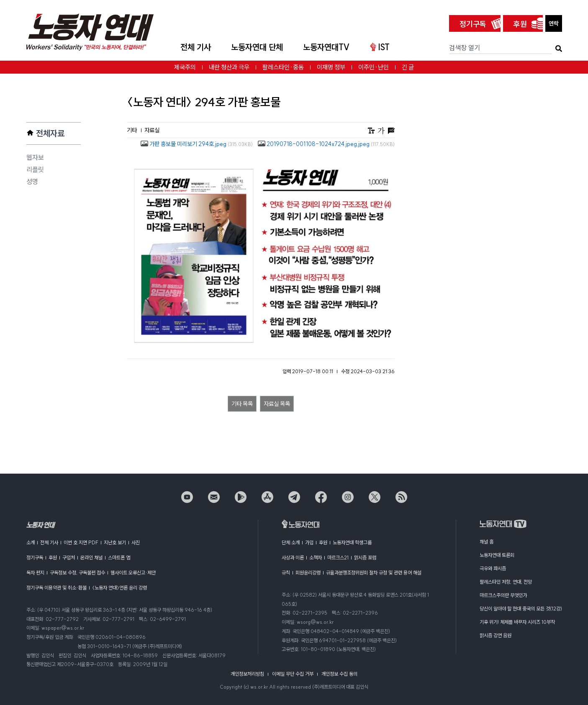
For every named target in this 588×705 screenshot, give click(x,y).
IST (380, 47)
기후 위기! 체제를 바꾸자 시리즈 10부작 (517, 622)
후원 (520, 24)
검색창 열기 (465, 48)
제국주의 (185, 67)
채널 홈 (487, 542)
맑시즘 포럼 (365, 558)
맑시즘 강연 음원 (496, 635)
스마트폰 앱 (119, 558)
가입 (309, 542)
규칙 (286, 573)
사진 (136, 542)
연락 (554, 23)
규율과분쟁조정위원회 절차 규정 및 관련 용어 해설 (374, 573)
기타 (132, 130)
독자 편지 (35, 573)
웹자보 (35, 157)
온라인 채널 (91, 558)
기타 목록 (242, 404)
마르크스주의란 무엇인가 (503, 595)
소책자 (316, 558)
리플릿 (35, 169)
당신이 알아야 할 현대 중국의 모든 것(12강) (521, 609)
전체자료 (50, 133)
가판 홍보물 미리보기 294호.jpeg (197, 144)
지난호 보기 (115, 542)
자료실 (152, 130)
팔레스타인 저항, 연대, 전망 (506, 582)
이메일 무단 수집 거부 (293, 674)
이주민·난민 (374, 67)
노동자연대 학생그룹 (352, 542)
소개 (31, 542)
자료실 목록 (277, 404)
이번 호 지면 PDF (81, 542)
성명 (32, 182)
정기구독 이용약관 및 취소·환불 (56, 588)
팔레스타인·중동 (283, 67)
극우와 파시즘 (493, 568)
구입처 (69, 558)
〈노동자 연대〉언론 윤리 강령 (119, 588)
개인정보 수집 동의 (339, 674)
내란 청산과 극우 (229, 67)
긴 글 (408, 67)
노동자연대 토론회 (497, 555)
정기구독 (473, 24)
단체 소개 (291, 542)
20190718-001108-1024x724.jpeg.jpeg (326, 144)
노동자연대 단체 (257, 47)
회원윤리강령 (308, 573)
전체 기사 (196, 47)
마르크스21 (338, 558)
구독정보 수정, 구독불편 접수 (77, 573)
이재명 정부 (331, 67)
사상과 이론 (293, 558)
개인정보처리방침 (247, 674)
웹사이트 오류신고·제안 (133, 573)
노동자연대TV (326, 47)
